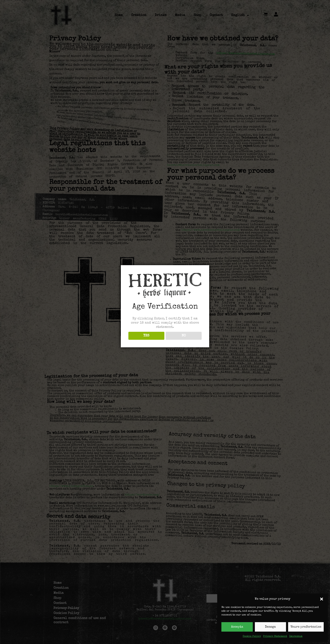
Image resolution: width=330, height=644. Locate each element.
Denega (270, 627)
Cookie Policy (252, 636)
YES (146, 336)
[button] (322, 599)
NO (184, 336)
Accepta (237, 627)
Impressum (296, 636)
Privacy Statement (275, 636)
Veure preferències (306, 627)
